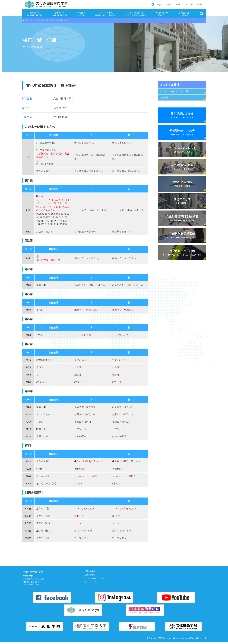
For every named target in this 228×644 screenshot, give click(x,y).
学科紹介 (34, 14)
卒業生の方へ (185, 14)
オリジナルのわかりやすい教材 (175, 91)
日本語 (199, 5)
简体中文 (179, 5)
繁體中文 (169, 5)
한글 (187, 5)
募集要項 (81, 14)
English (160, 5)
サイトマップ (90, 582)
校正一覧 (164, 97)
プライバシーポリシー (94, 578)
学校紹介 (59, 14)
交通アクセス (90, 575)
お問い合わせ (162, 14)
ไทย (193, 5)
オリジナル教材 (106, 14)
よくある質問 (136, 14)
